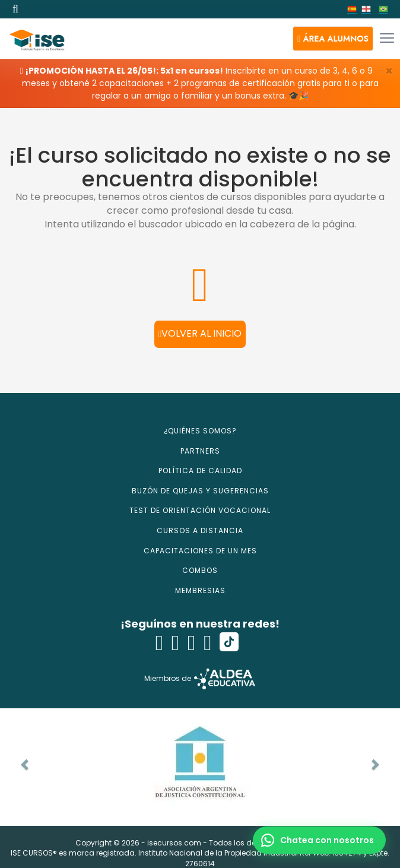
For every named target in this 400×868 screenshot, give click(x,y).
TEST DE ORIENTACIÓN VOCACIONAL (200, 510)
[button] (333, 39)
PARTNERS (200, 451)
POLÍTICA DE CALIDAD (200, 471)
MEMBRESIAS (200, 590)
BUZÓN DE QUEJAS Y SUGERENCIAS (200, 491)
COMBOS (200, 570)
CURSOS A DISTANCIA (200, 530)
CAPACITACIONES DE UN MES (200, 551)
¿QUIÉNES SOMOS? (200, 431)
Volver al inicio (200, 333)
